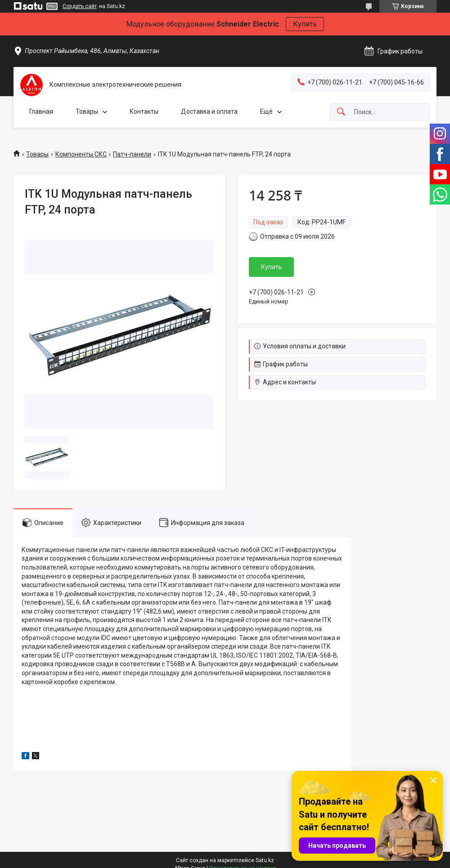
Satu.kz (265, 860)
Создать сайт (80, 6)
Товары (87, 111)
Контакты (144, 111)
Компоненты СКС (81, 154)
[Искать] (341, 112)
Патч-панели (132, 154)
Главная (41, 111)
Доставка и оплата (209, 111)
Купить (305, 24)
